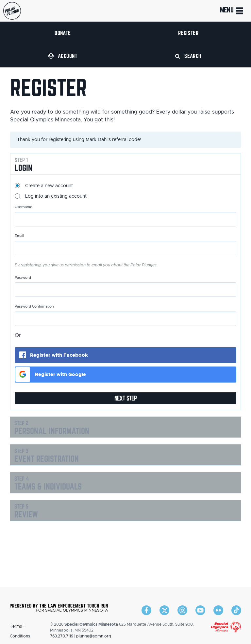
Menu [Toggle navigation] (232, 11)
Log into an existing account (56, 196)
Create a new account (49, 186)
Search (188, 56)
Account (63, 56)
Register (188, 33)
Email (19, 236)
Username (24, 207)
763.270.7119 (62, 636)
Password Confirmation (34, 306)
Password (23, 278)
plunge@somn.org (94, 636)
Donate (63, 33)
